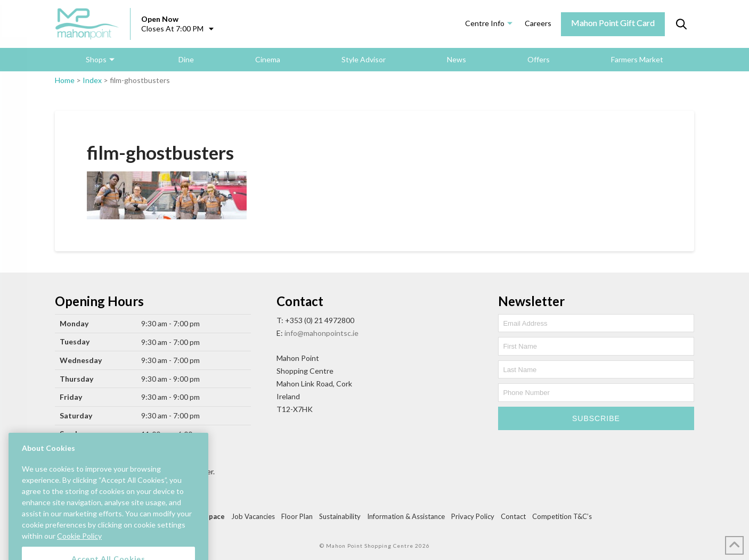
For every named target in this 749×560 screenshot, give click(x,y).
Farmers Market (637, 59)
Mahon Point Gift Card (613, 23)
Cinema (268, 59)
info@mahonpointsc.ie (321, 333)
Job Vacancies (253, 516)
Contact (513, 516)
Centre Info (485, 23)
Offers (539, 59)
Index (92, 80)
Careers (538, 23)
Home (65, 80)
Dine (186, 59)
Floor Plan (297, 516)
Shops (96, 59)
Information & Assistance (406, 516)
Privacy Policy (473, 516)
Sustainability (340, 516)
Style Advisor (364, 59)
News (457, 59)
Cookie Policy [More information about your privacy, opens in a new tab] (79, 546)
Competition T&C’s (562, 516)
